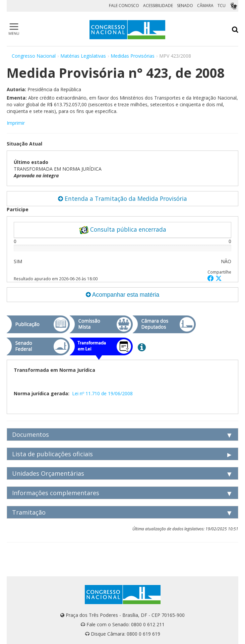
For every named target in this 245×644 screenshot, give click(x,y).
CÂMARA (205, 6)
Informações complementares (56, 493)
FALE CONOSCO (124, 6)
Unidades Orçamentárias (48, 473)
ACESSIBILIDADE (158, 6)
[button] (211, 278)
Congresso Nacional (34, 56)
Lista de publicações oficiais (52, 454)
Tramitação (29, 512)
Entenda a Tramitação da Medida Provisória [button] (122, 198)
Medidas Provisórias (133, 56)
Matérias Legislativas (83, 56)
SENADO (185, 6)
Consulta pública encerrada (123, 230)
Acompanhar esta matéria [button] (122, 295)
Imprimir (16, 123)
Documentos (30, 434)
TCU (222, 6)
